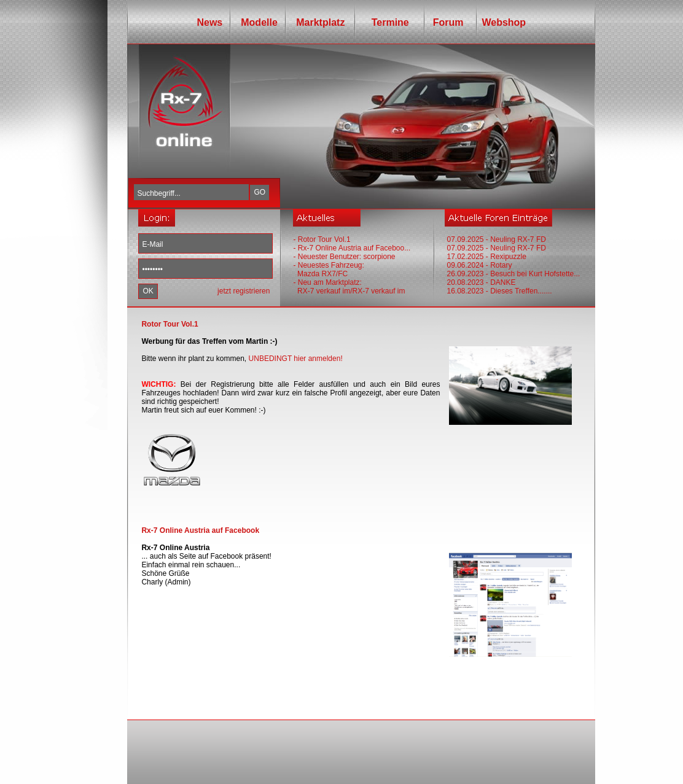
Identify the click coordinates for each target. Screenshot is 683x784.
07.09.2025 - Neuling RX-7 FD (496, 239)
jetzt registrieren (244, 291)
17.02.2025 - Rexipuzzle (486, 257)
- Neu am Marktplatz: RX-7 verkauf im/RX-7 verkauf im (349, 287)
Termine (386, 22)
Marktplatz (320, 22)
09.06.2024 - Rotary (479, 265)
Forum (446, 22)
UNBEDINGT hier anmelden (295, 359)
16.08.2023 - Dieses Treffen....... (499, 291)
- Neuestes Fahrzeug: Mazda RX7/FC (328, 270)
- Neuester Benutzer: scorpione (344, 257)
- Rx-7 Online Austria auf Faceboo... (352, 248)
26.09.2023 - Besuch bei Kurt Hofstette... (513, 274)
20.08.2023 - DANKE (481, 282)
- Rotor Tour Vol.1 (322, 239)
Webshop (504, 22)
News (209, 22)
